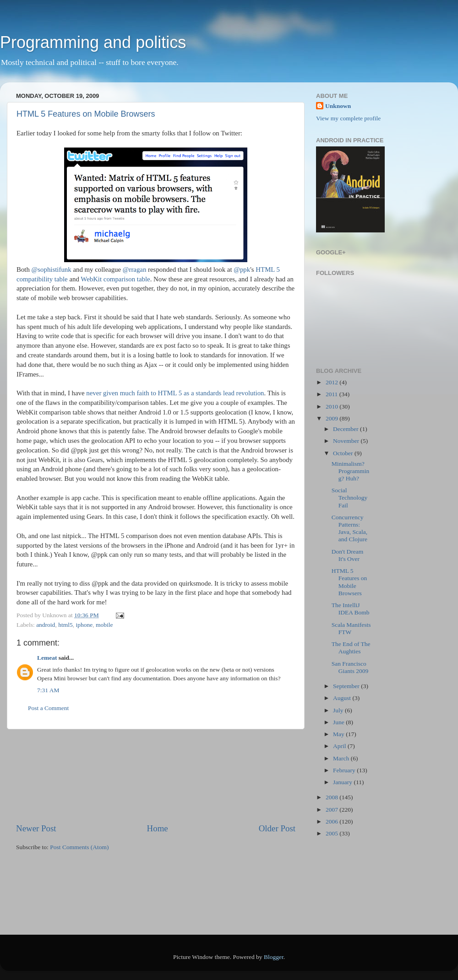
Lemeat (47, 658)
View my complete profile (348, 118)
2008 (333, 797)
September (347, 686)
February (345, 770)
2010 (333, 407)
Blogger (274, 957)
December (346, 429)
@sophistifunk (52, 269)
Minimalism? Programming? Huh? (351, 471)
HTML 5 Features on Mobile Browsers (86, 114)
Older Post (277, 828)
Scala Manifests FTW (351, 628)
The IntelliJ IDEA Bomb (351, 609)
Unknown (338, 106)
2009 (333, 418)
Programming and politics (93, 42)
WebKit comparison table (115, 279)
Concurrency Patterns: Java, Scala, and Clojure (349, 528)
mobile (104, 625)
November (347, 441)
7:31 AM (48, 690)
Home (158, 828)
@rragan (135, 269)
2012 (333, 382)
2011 (333, 394)
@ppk (242, 269)
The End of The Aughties (351, 648)
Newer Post (36, 828)
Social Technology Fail (350, 498)
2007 (333, 810)
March (342, 758)
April (340, 746)
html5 (65, 625)
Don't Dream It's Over (348, 555)
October (344, 453)
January (343, 782)
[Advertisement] (156, 776)
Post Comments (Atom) (79, 847)
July (339, 710)
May (339, 734)
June (339, 722)
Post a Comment (48, 708)
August (343, 698)
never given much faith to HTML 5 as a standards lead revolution (175, 393)
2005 (333, 833)
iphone (84, 625)
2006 (333, 821)
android (46, 625)
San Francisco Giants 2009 (350, 667)
